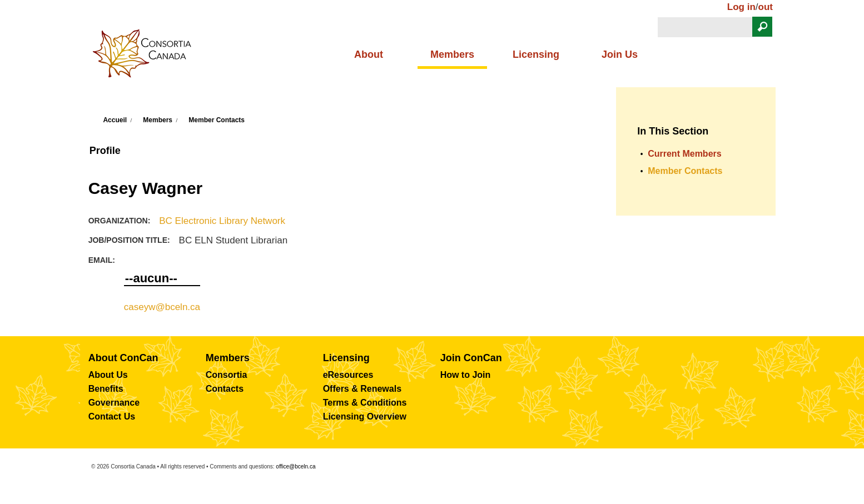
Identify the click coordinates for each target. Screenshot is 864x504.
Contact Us (112, 416)
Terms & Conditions (365, 403)
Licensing (536, 54)
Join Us (620, 54)
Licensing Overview (365, 416)
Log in (741, 7)
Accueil (115, 120)
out (766, 7)
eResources (348, 375)
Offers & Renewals (362, 389)
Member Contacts (217, 120)
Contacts (225, 389)
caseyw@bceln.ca (162, 307)
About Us (108, 375)
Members (452, 54)
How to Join (466, 375)
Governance (114, 403)
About (369, 54)
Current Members (684, 154)
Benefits (106, 389)
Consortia (227, 375)
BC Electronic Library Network (222, 221)
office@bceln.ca (296, 466)
